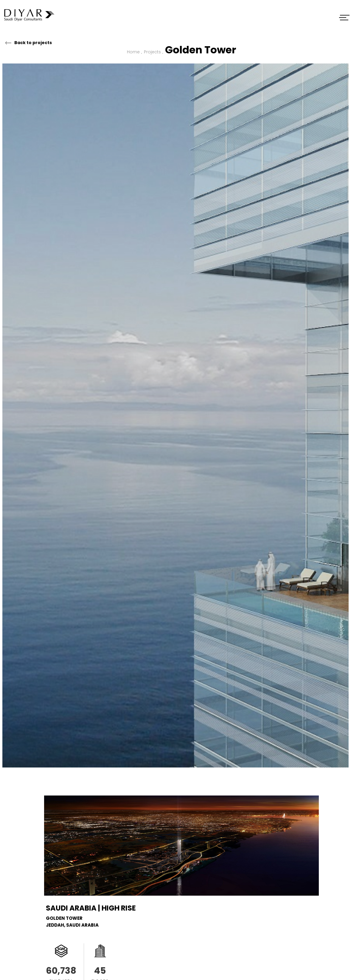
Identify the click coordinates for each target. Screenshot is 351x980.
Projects (152, 52)
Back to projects (33, 43)
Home (133, 52)
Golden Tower (201, 50)
